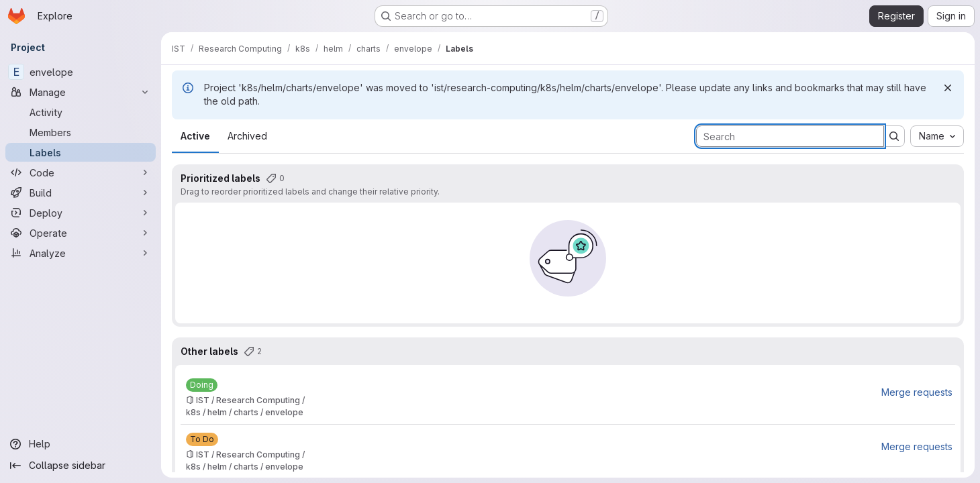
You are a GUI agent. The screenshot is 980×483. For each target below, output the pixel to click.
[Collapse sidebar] (81, 466)
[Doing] (202, 385)
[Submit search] (894, 136)
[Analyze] (81, 253)
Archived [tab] (247, 136)
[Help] (81, 444)
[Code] (81, 172)
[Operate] (81, 233)
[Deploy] (81, 213)
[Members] (81, 132)
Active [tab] (195, 136)
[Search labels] (790, 136)
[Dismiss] (948, 88)
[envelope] (81, 72)
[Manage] (81, 92)
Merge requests (917, 392)
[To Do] (202, 439)
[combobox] (937, 136)
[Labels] (81, 152)
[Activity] (81, 112)
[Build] (81, 193)
